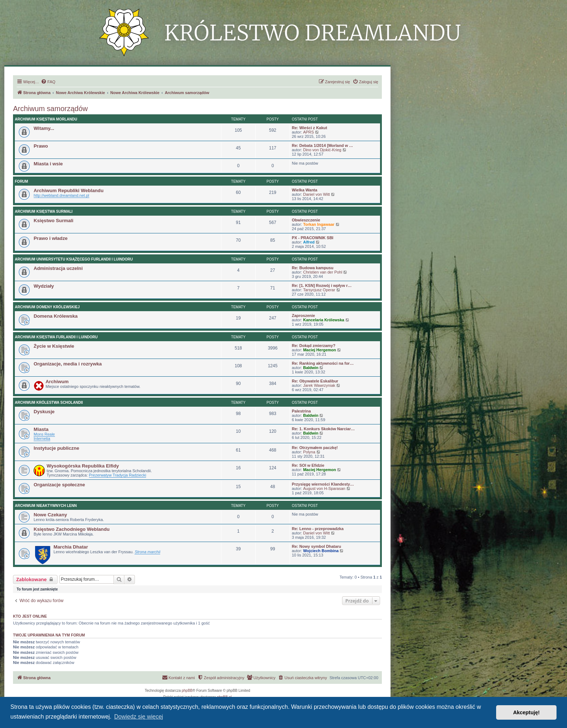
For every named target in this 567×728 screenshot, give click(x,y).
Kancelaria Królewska (324, 320)
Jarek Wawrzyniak (319, 385)
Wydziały (44, 286)
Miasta (41, 429)
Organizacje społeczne (59, 485)
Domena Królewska (56, 316)
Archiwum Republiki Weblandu (69, 191)
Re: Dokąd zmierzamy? (314, 346)
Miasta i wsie (48, 164)
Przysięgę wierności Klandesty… (323, 484)
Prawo (41, 146)
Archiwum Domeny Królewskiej (47, 307)
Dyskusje (44, 412)
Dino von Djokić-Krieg (322, 150)
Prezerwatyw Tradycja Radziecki (118, 475)
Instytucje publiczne (56, 448)
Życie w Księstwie (54, 346)
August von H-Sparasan (324, 488)
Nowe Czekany (50, 515)
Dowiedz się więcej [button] (139, 717)
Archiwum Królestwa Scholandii (49, 403)
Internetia (42, 439)
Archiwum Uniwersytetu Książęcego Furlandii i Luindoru (74, 259)
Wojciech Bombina (321, 551)
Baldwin (311, 368)
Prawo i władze (51, 238)
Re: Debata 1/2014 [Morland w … (322, 145)
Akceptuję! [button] (526, 712)
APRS (308, 132)
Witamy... (44, 128)
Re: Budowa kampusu (313, 268)
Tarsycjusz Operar (319, 290)
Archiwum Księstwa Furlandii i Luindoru (56, 337)
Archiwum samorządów (50, 109)
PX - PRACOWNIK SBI (313, 238)
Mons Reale (44, 434)
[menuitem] (48, 82)
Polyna (309, 452)
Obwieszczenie (306, 220)
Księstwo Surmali (54, 221)
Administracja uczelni (58, 268)
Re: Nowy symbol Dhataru (316, 546)
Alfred (309, 242)
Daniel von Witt (316, 194)
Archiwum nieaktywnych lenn (46, 506)
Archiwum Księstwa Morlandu (46, 119)
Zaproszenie (303, 316)
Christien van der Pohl (323, 272)
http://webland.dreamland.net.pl (61, 195)
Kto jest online (30, 616)
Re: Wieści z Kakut (310, 128)
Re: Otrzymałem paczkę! (315, 448)
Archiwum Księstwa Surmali (44, 211)
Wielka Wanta (304, 190)
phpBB (187, 691)
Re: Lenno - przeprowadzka (318, 529)
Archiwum (57, 382)
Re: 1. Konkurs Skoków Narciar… (323, 429)
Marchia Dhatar (71, 547)
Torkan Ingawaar (319, 224)
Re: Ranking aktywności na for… (323, 363)
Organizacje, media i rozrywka (68, 364)
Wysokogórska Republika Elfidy (83, 466)
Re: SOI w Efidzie (308, 465)
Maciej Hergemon (319, 350)
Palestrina (301, 411)
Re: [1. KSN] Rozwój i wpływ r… (322, 285)
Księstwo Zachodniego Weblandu (72, 529)
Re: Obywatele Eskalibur (315, 381)
